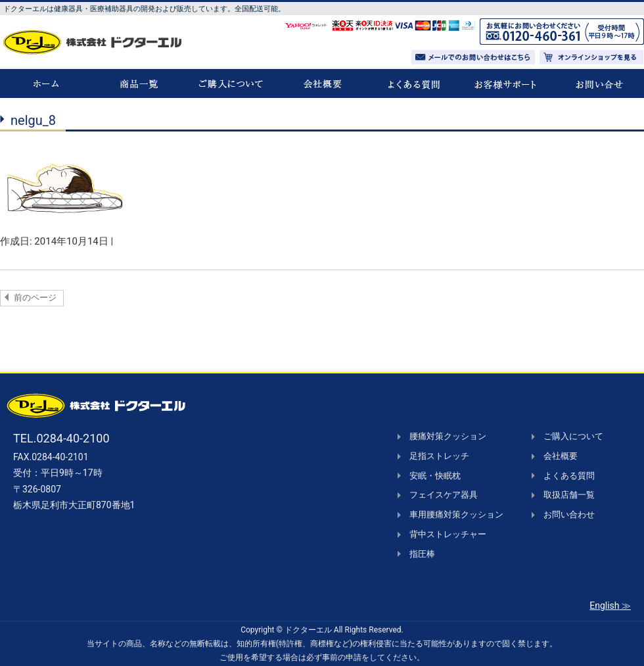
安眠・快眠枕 (435, 476)
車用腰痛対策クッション (456, 514)
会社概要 (561, 456)
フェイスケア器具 (444, 495)
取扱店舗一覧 (569, 495)
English (604, 606)
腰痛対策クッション (448, 436)
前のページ (35, 297)
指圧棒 (422, 554)
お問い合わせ (569, 514)
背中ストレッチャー (448, 534)
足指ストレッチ (439, 456)
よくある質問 (569, 476)
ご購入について (573, 436)
